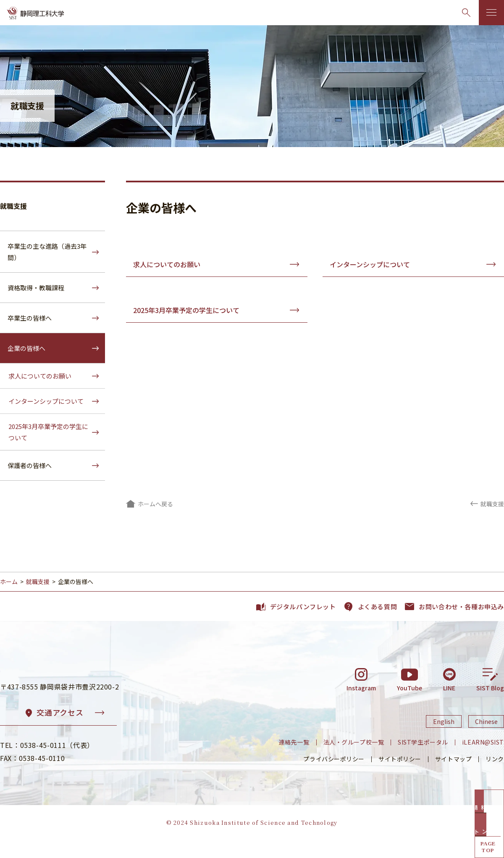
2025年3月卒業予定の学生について (186, 310)
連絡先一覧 (294, 760)
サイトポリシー (400, 777)
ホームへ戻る (155, 504)
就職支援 (13, 206)
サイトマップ (453, 777)
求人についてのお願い (167, 264)
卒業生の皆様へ (30, 318)
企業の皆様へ (26, 348)
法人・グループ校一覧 (354, 760)
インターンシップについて (370, 264)
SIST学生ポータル (423, 760)
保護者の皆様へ (30, 465)
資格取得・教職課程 (36, 288)
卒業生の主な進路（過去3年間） (47, 252)
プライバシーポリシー (334, 777)
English (444, 739)
